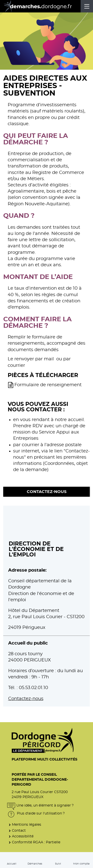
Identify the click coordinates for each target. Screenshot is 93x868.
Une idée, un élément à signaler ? (40, 805)
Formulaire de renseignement (48, 385)
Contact (19, 831)
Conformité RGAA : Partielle (36, 842)
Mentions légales (27, 825)
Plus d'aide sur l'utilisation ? (36, 813)
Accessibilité (23, 836)
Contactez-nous (47, 492)
